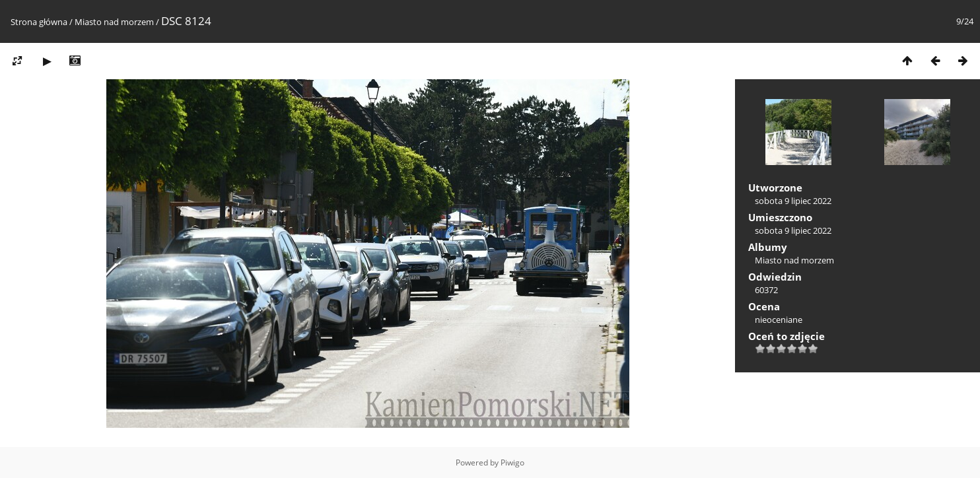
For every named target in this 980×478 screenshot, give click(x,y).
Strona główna (39, 22)
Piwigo (512, 462)
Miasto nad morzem (114, 22)
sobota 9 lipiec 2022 (793, 201)
